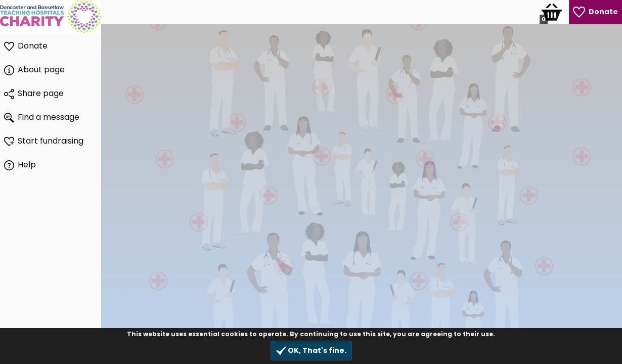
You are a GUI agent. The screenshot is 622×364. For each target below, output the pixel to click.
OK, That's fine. (311, 351)
